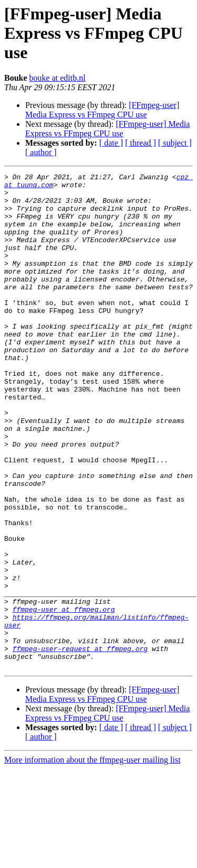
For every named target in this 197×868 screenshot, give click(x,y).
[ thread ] (141, 143)
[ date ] (111, 143)
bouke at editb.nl (58, 78)
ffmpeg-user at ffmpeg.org (64, 697)
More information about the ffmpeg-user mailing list (92, 859)
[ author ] (41, 152)
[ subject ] (175, 143)
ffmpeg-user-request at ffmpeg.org (80, 744)
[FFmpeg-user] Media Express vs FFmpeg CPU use (102, 110)
